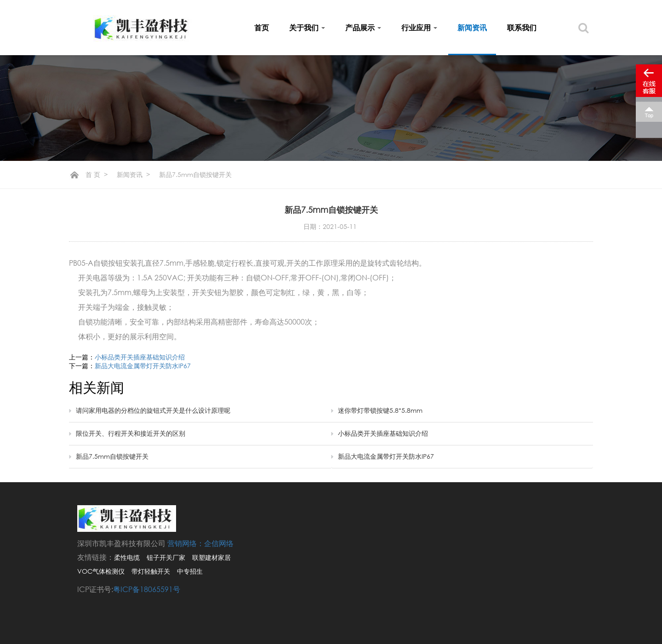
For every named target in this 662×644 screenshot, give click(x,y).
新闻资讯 (472, 28)
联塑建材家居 (211, 557)
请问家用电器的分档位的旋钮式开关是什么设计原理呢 (153, 410)
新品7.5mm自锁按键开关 (112, 456)
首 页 (93, 174)
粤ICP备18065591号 (147, 589)
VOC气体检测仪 (101, 571)
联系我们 (522, 28)
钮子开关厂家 (166, 557)
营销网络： (186, 543)
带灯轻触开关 (151, 571)
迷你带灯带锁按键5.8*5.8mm (380, 410)
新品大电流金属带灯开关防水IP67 (143, 366)
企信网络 (219, 543)
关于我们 (307, 28)
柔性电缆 (127, 557)
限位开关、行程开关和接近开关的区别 (131, 433)
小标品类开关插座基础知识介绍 (140, 357)
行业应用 (419, 28)
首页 (262, 28)
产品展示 (363, 28)
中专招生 (190, 571)
